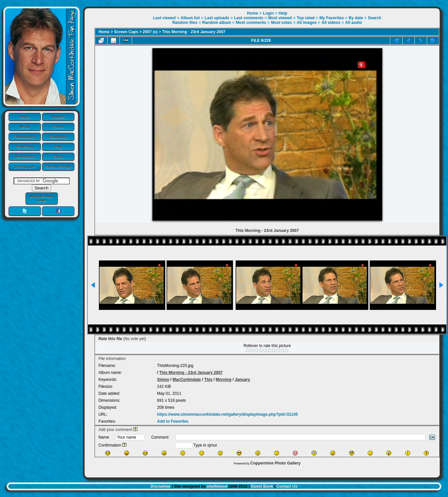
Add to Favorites (173, 421)
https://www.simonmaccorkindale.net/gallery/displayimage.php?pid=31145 (227, 414)
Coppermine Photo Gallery (275, 463)
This (208, 380)
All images (307, 23)
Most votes (282, 23)
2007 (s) (150, 32)
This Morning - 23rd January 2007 (194, 32)
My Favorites (332, 18)
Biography (58, 137)
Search (375, 18)
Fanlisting (25, 147)
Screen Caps (126, 32)
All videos (331, 23)
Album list (190, 18)
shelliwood (217, 486)
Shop (58, 157)
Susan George (58, 167)
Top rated (306, 18)
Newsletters (25, 157)
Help (283, 13)
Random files (185, 23)
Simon (163, 380)
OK (432, 437)
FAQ (58, 147)
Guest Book (262, 486)
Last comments (249, 18)
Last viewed (164, 18)
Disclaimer (161, 486)
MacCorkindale (187, 380)
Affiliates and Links (41, 198)
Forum (58, 127)
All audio (354, 23)
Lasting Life (25, 167)
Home (25, 117)
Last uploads (217, 18)
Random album (217, 23)
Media (25, 127)
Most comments (251, 23)
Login (268, 13)
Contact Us (287, 486)
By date (356, 18)
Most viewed (280, 18)
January (242, 380)
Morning (224, 380)
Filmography (25, 137)
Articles (58, 117)
